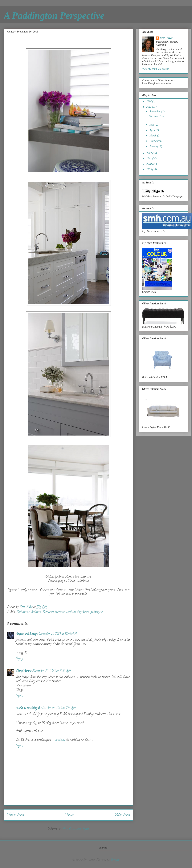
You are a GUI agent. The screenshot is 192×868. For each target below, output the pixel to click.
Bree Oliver (166, 38)
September (155, 112)
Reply (19, 659)
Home (69, 815)
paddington (97, 612)
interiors (60, 612)
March (153, 136)
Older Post (122, 815)
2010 (149, 164)
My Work (83, 612)
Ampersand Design (27, 634)
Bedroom (36, 612)
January (154, 146)
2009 (149, 169)
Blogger (115, 860)
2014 (149, 101)
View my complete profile (156, 69)
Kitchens (71, 612)
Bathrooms (23, 612)
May (152, 125)
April (153, 130)
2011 (149, 159)
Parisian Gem (156, 116)
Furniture (48, 612)
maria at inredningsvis (29, 708)
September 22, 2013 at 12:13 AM (52, 671)
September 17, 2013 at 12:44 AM (58, 634)
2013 (149, 107)
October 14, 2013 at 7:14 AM (59, 708)
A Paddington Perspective (54, 15)
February (155, 141)
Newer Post (15, 815)
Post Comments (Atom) (76, 829)
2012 (149, 153)
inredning (60, 740)
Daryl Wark (24, 671)
